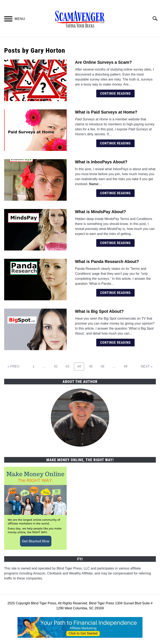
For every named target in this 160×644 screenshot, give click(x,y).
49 (127, 366)
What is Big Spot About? (99, 311)
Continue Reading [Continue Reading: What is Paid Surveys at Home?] (116, 143)
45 (92, 366)
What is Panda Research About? (107, 262)
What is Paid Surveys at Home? (106, 112)
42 (57, 366)
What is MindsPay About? (101, 212)
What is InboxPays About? (101, 162)
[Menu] (8, 20)
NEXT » (147, 366)
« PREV (13, 366)
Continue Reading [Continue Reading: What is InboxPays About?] (116, 193)
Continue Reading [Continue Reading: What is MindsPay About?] (116, 243)
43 (69, 366)
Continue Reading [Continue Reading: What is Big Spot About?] (116, 343)
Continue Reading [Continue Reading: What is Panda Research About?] (116, 293)
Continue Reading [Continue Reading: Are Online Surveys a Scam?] (116, 93)
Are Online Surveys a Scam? (103, 62)
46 (104, 366)
